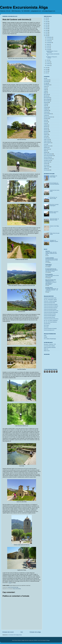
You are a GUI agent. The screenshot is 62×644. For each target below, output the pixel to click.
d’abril (48, 60)
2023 (47, 22)
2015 (47, 36)
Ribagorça (46, 148)
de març (48, 62)
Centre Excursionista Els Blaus (50, 309)
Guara (45, 123)
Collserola (46, 112)
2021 (47, 25)
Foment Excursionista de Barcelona (51, 319)
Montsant (46, 127)
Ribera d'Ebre (47, 149)
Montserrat (46, 131)
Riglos (45, 151)
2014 (47, 68)
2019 (47, 29)
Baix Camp (46, 94)
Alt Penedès (46, 82)
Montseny (46, 130)
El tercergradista (49, 274)
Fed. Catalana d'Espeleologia (50, 339)
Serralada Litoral (47, 160)
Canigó (45, 104)
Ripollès (46, 152)
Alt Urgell (46, 83)
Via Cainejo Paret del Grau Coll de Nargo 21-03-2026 (52, 276)
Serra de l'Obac (47, 157)
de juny (48, 48)
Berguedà (46, 103)
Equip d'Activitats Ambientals (50, 347)
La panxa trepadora (50, 258)
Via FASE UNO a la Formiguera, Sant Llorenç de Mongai (52, 271)
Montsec (46, 128)
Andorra (46, 86)
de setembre (49, 43)
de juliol (48, 46)
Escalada (46, 119)
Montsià (46, 133)
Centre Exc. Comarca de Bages (50, 301)
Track (10, 583)
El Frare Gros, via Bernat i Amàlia (53, 198)
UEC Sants (46, 327)
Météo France (47, 351)
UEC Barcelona (47, 324)
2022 (47, 23)
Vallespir (46, 168)
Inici (22, 632)
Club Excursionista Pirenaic (49, 317)
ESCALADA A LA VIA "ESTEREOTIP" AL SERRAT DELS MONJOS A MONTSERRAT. (51, 283)
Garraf (45, 120)
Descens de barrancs (48, 117)
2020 (47, 27)
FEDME (46, 337)
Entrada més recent (8, 632)
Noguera (46, 135)
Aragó (45, 90)
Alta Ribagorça (47, 85)
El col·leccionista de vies (51, 269)
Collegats (46, 109)
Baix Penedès (47, 101)
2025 (47, 18)
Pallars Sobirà (47, 141)
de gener (48, 65)
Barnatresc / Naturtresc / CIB (50, 344)
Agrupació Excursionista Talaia (50, 298)
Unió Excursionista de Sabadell (50, 329)
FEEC (45, 336)
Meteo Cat (46, 349)
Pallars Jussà (47, 140)
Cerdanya (46, 107)
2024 (47, 20)
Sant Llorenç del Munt (48, 156)
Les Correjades (48, 266)
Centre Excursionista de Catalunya (51, 306)
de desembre (49, 37)
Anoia (45, 88)
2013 (47, 69)
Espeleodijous (49, 264)
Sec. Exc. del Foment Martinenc (50, 322)
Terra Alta (46, 165)
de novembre (49, 39)
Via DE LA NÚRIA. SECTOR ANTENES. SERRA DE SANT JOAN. (51, 253)
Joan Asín (48, 251)
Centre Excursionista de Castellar (51, 304)
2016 (47, 34)
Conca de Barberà (48, 114)
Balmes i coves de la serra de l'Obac (54, 212)
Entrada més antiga (35, 632)
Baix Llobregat (47, 99)
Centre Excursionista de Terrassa (51, 308)
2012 (47, 71)
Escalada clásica (49, 288)
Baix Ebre (46, 96)
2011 (47, 73)
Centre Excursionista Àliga (24, 7)
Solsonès (46, 164)
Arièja (45, 91)
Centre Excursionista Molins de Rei (51, 311)
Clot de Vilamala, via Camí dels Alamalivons (54, 184)
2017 (47, 32)
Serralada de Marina (48, 159)
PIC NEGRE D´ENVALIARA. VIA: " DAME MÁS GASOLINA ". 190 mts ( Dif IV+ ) (52, 290)
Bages (45, 93)
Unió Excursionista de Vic (49, 330)
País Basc (46, 138)
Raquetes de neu (47, 146)
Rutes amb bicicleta (17, 589)
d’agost (48, 44)
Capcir (45, 106)
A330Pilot (35, 640)
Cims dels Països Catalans (49, 346)
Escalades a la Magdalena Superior (54, 241)
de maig (48, 50)
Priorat (45, 144)
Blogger (48, 640)
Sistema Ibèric (47, 162)
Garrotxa (46, 122)
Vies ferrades (47, 170)
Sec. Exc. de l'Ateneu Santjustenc (51, 321)
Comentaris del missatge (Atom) (15, 635)
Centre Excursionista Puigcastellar (51, 312)
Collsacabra (46, 111)
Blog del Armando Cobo (51, 280)
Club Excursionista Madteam (50, 316)
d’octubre (48, 41)
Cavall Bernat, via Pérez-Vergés (53, 176)
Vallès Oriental (47, 167)
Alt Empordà (46, 80)
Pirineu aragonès (47, 143)
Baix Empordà (47, 98)
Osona (45, 136)
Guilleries (46, 125)
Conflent (46, 115)
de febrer (48, 64)
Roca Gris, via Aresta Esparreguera (54, 205)
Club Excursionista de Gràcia (50, 314)
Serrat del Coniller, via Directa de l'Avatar (54, 219)
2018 (47, 30)
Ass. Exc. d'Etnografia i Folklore (50, 300)
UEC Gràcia (46, 325)
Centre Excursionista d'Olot (49, 303)
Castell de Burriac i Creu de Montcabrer (52, 52)
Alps (45, 78)
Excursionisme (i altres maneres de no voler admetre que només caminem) (52, 260)
